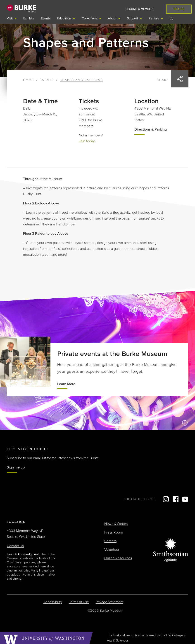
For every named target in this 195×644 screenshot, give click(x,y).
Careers (110, 541)
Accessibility (53, 602)
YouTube (185, 499)
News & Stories (116, 524)
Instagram (165, 499)
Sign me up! (16, 467)
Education (65, 18)
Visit (10, 18)
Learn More (66, 384)
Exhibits (29, 18)
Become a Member (139, 9)
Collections (90, 18)
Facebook (175, 499)
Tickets (179, 9)
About (113, 18)
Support (133, 18)
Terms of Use (79, 602)
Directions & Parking (151, 129)
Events (46, 18)
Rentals (154, 18)
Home (29, 80)
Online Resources (118, 558)
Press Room (114, 532)
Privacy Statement (109, 602)
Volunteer (112, 550)
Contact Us (15, 546)
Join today (87, 141)
